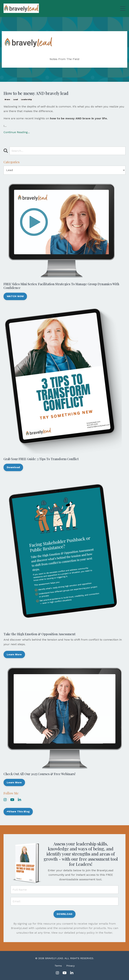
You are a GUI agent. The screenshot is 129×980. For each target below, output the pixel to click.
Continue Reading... (17, 132)
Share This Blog (19, 811)
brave (7, 99)
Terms (58, 966)
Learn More (14, 654)
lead (16, 99)
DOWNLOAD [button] (64, 914)
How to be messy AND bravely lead (36, 93)
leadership (26, 99)
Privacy (70, 966)
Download (13, 467)
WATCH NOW (15, 296)
